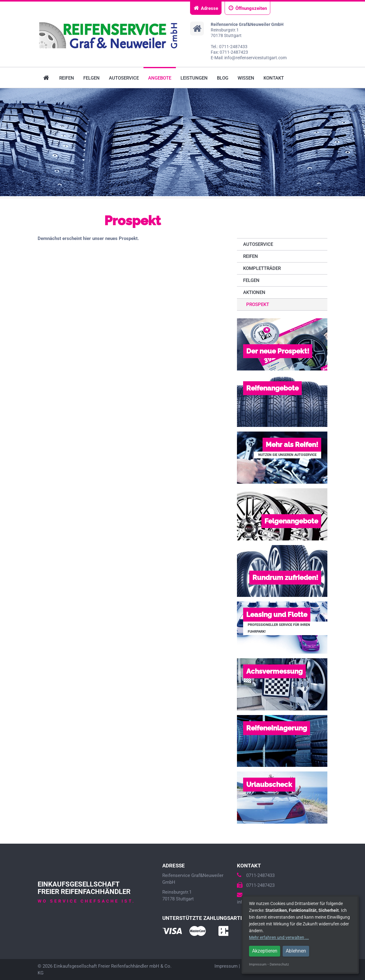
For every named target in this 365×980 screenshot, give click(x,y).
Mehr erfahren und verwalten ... (279, 937)
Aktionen (254, 292)
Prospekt (258, 304)
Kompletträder (262, 268)
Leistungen (194, 78)
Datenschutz (279, 964)
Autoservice (124, 78)
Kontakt (274, 78)
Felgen (91, 78)
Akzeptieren (265, 951)
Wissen (246, 78)
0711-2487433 (256, 875)
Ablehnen (296, 951)
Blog (223, 78)
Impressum (226, 966)
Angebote (160, 78)
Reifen (67, 78)
